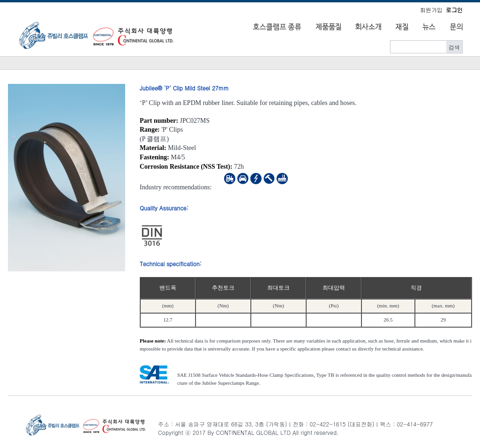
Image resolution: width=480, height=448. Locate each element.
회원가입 (431, 10)
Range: (150, 130)
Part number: (159, 121)
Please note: (153, 341)
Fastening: (154, 157)
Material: (153, 148)
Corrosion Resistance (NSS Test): (186, 167)
